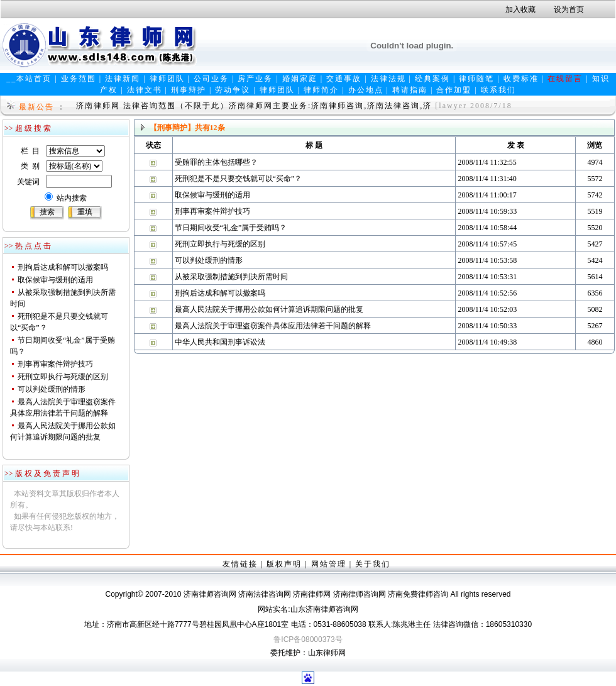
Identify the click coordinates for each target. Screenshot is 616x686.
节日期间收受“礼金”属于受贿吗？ (231, 228)
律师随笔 (476, 79)
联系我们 (498, 90)
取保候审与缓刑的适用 (55, 280)
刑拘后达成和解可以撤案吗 (63, 267)
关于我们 (373, 564)
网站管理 (329, 564)
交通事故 (344, 79)
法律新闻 (123, 79)
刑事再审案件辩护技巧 (55, 364)
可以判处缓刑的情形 (52, 389)
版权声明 (284, 564)
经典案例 (432, 79)
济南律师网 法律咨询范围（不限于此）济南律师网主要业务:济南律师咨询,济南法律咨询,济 (254, 106)
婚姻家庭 (300, 79)
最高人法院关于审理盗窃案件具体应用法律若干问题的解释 (273, 326)
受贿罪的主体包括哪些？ (216, 162)
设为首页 (569, 9)
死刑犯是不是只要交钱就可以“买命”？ (239, 179)
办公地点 (366, 90)
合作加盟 (454, 90)
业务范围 (79, 79)
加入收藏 (520, 9)
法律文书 (145, 90)
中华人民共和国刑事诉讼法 (220, 342)
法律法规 (388, 79)
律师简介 (321, 90)
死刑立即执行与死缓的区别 (63, 377)
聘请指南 (410, 90)
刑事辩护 (189, 90)
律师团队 (167, 79)
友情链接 (240, 564)
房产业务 (255, 79)
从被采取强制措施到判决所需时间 (231, 277)
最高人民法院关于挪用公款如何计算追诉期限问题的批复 (269, 309)
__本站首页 (29, 79)
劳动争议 (233, 90)
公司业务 (211, 79)
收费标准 (521, 79)
